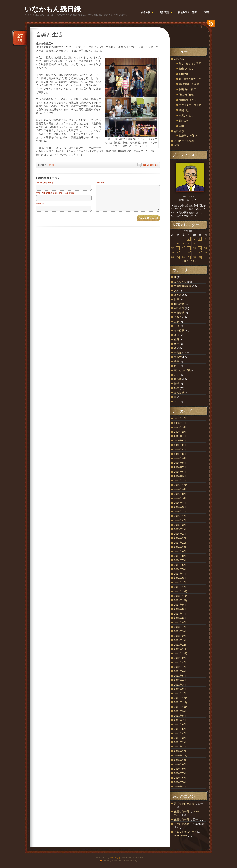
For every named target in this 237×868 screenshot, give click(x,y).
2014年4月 (180, 574)
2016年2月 (180, 512)
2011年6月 (180, 724)
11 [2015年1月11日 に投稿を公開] (205, 243)
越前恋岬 (184, 121)
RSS (210, 25)
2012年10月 (181, 653)
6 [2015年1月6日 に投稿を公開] (178, 243)
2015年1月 (180, 534)
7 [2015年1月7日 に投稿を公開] (183, 243)
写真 (177, 145)
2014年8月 (180, 556)
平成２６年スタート (185, 832)
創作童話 (179, 131)
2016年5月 (180, 498)
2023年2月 (180, 432)
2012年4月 (180, 680)
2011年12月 (181, 698)
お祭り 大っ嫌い (188, 136)
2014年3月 (180, 578)
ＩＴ (177, 401)
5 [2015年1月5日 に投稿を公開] (172, 243)
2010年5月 (180, 782)
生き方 (178, 357)
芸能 (177, 375)
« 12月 (185, 261)
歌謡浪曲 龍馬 (187, 89)
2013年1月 (180, 640)
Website (40, 204)
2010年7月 (180, 773)
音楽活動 (50, 165)
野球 (177, 384)
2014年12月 (181, 538)
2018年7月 (180, 467)
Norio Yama (181, 835)
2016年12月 (181, 485)
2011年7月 (180, 720)
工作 (177, 326)
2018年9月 (180, 458)
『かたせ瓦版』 (183, 824)
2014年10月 (181, 547)
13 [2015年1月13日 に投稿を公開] (178, 248)
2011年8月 (180, 716)
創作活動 (179, 304)
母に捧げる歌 (186, 95)
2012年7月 (180, 667)
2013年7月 (180, 614)
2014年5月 (180, 569)
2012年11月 (181, 649)
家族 (177, 322)
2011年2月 (180, 742)
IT (175, 277)
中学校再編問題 (183, 286)
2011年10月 (181, 707)
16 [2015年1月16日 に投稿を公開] (194, 248)
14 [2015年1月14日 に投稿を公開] (183, 248)
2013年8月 (180, 609)
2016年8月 (180, 494)
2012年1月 (180, 693)
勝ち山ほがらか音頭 (190, 63)
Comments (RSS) (129, 861)
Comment (101, 182)
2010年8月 (180, 769)
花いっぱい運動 (183, 370)
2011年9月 (180, 711)
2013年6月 (180, 618)
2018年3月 (180, 476)
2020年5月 (180, 441)
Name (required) (44, 182)
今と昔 (178, 295)
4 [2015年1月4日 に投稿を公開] (205, 239)
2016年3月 (180, 507)
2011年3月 (180, 738)
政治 (177, 335)
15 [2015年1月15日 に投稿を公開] (189, 248)
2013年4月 (180, 627)
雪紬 (181, 126)
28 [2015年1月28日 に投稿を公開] (183, 257)
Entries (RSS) (109, 861)
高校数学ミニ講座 (184, 141)
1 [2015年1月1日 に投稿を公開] (189, 239)
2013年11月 (181, 596)
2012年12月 (181, 645)
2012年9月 (180, 658)
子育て (178, 317)
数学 (177, 344)
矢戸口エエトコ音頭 (190, 105)
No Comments (150, 165)
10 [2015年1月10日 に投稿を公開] (200, 243)
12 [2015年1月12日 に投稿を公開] (172, 248)
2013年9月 (180, 605)
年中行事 (179, 330)
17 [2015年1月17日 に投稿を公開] (200, 248)
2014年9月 (180, 552)
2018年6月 (180, 472)
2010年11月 (181, 756)
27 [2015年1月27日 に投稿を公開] (178, 257)
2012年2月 (180, 689)
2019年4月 (180, 450)
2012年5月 (180, 676)
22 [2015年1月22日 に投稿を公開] (189, 253)
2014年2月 (180, 583)
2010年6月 (180, 778)
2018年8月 (180, 463)
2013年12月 (181, 592)
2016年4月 (180, 503)
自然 (177, 366)
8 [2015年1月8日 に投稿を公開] (189, 243)
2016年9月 (180, 489)
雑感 (177, 388)
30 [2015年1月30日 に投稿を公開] (194, 257)
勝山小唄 (184, 74)
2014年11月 (181, 543)
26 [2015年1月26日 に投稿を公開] (172, 257)
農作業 (178, 379)
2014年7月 (180, 560)
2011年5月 (180, 729)
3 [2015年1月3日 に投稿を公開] (200, 239)
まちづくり (180, 282)
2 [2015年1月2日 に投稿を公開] (194, 239)
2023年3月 (180, 427)
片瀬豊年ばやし (187, 100)
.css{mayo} (115, 858)
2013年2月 (180, 636)
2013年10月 (181, 600)
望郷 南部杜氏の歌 (189, 84)
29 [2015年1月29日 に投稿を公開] (189, 257)
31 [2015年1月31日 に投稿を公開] (200, 257)
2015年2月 (180, 529)
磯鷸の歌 (184, 110)
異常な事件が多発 (184, 804)
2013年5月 (180, 623)
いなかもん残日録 (53, 9)
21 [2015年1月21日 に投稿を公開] (183, 253)
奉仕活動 (179, 313)
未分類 (178, 353)
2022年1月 (180, 436)
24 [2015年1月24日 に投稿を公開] (200, 253)
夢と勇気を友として (190, 79)
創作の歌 (179, 59)
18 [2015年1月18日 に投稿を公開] (205, 248)
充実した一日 (182, 811)
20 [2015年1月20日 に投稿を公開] (178, 253)
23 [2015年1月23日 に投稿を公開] (194, 253)
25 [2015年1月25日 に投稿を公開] (205, 253)
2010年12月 (181, 751)
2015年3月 (180, 525)
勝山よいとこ (186, 69)
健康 (177, 299)
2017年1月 (180, 481)
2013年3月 (180, 631)
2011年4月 (180, 733)
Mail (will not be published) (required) (55, 193)
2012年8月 (180, 662)
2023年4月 (180, 423)
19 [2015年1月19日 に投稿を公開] (172, 253)
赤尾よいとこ (186, 115)
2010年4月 (180, 787)
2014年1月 (180, 587)
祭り (177, 361)
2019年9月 (180, 445)
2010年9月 (180, 764)
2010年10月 (181, 760)
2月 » (193, 261)
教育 (177, 339)
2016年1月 (180, 516)
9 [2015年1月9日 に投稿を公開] (194, 243)
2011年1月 (180, 747)
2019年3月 (180, 454)
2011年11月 (181, 702)
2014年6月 (180, 565)
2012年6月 (180, 671)
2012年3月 (180, 685)
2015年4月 (180, 521)
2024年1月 (180, 418)
